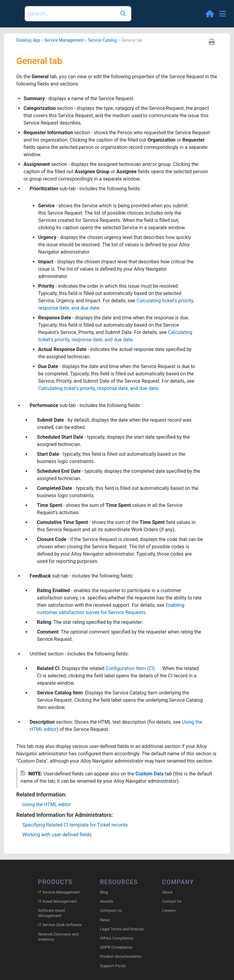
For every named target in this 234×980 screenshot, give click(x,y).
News (105, 920)
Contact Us (172, 901)
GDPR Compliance (116, 947)
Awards (106, 901)
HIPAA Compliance (117, 938)
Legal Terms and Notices (122, 929)
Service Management (64, 40)
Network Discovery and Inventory (58, 937)
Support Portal (113, 966)
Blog (104, 892)
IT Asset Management (57, 901)
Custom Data (149, 774)
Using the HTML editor (46, 804)
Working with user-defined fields (57, 835)
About (167, 892)
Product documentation (121, 956)
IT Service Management (59, 892)
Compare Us (111, 910)
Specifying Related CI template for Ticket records (75, 825)
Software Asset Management (51, 913)
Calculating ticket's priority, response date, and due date (98, 388)
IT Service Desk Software (60, 925)
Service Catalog (103, 40)
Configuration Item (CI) (133, 668)
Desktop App (28, 40)
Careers (169, 910)
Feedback (40, 576)
